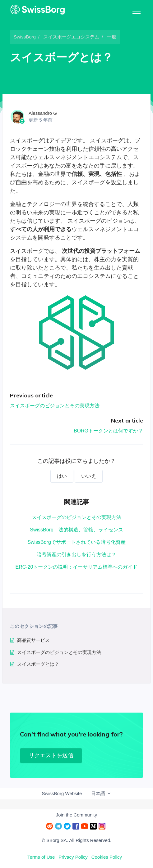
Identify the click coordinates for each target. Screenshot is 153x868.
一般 (112, 37)
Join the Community (77, 815)
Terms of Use (41, 857)
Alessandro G (43, 113)
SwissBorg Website (62, 793)
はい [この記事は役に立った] (62, 476)
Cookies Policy (107, 857)
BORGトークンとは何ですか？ (108, 431)
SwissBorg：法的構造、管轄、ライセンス (76, 530)
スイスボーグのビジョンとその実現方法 (55, 406)
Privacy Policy (73, 857)
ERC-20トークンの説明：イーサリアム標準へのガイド (77, 567)
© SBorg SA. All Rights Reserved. (76, 840)
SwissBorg (25, 37)
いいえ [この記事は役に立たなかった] (89, 476)
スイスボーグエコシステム (71, 37)
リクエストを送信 (51, 755)
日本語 (101, 793)
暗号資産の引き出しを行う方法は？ (76, 555)
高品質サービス (33, 640)
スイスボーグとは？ (38, 664)
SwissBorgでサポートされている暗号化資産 (76, 542)
